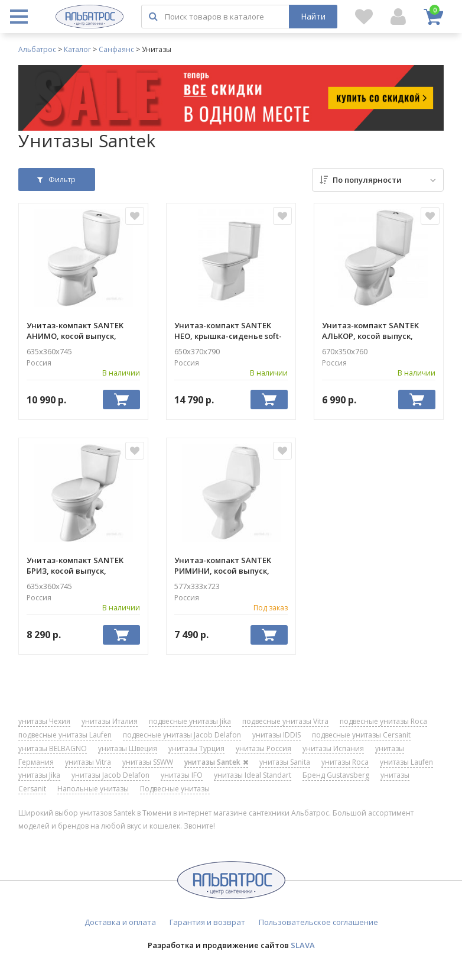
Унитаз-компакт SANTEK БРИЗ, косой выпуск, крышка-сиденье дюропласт (75, 565)
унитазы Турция (196, 748)
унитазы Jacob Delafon (110, 775)
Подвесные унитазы (175, 789)
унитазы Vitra (88, 762)
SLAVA (303, 945)
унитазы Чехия (44, 721)
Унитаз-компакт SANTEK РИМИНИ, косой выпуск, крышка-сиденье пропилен (229, 565)
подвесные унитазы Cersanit (361, 735)
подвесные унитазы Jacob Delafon (182, 735)
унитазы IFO (182, 775)
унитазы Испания (333, 748)
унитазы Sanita (285, 762)
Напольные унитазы (93, 789)
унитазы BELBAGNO (53, 748)
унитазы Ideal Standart (253, 775)
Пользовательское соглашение (318, 922)
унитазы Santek (216, 762)
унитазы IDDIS (276, 735)
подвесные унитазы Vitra (285, 721)
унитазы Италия (110, 721)
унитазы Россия (263, 748)
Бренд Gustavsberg (336, 775)
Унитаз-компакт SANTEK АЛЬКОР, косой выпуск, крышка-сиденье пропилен (377, 331)
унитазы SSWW (148, 762)
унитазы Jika (39, 775)
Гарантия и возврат (207, 922)
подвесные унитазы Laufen (65, 735)
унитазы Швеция (128, 748)
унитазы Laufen (406, 762)
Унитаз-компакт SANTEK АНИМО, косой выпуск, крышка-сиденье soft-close (80, 331)
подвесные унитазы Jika (190, 721)
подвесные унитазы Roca (383, 721)
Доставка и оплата (120, 922)
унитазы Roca (345, 762)
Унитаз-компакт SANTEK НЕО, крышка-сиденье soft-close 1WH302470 (228, 331)
